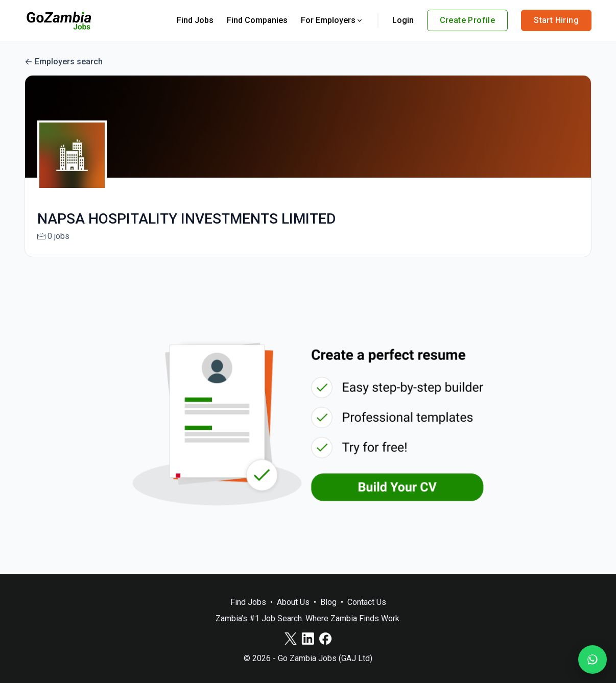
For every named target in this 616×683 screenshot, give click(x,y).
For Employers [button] (332, 20)
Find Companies (257, 20)
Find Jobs (195, 20)
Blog (328, 602)
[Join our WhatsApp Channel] (593, 660)
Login (403, 20)
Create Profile (468, 20)
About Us (293, 602)
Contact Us (367, 602)
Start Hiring (556, 20)
